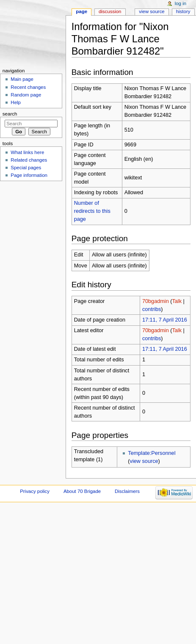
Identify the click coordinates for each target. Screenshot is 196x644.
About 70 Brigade (82, 491)
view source (144, 461)
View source (152, 11)
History (183, 11)
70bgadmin (156, 301)
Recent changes (28, 87)
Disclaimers (127, 491)
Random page (26, 95)
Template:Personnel (152, 453)
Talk (177, 301)
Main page (22, 79)
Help (16, 102)
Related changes (29, 160)
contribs (152, 309)
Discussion (110, 11)
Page (81, 11)
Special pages (26, 168)
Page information (29, 175)
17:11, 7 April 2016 (165, 320)
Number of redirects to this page (92, 211)
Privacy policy (35, 491)
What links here (27, 152)
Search (10, 114)
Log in (181, 3)
